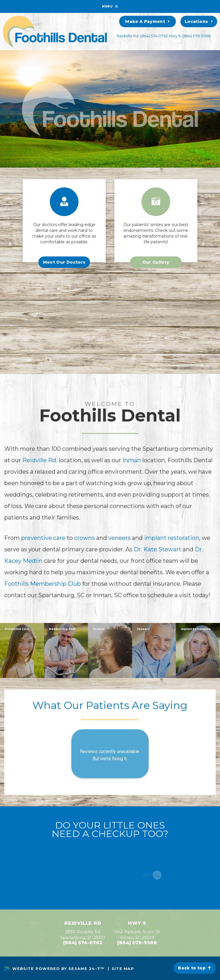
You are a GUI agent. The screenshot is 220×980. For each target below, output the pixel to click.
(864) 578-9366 (197, 36)
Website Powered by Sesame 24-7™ (54, 969)
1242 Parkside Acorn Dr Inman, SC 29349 (137, 935)
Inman (132, 460)
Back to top (195, 968)
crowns (85, 538)
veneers (120, 538)
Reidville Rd (127, 36)
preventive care (43, 538)
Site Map (123, 969)
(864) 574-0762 (154, 36)
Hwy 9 (175, 36)
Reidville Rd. (40, 460)
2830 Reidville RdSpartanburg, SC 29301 (83, 935)
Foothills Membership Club (43, 584)
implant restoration (172, 538)
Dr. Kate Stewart (158, 549)
